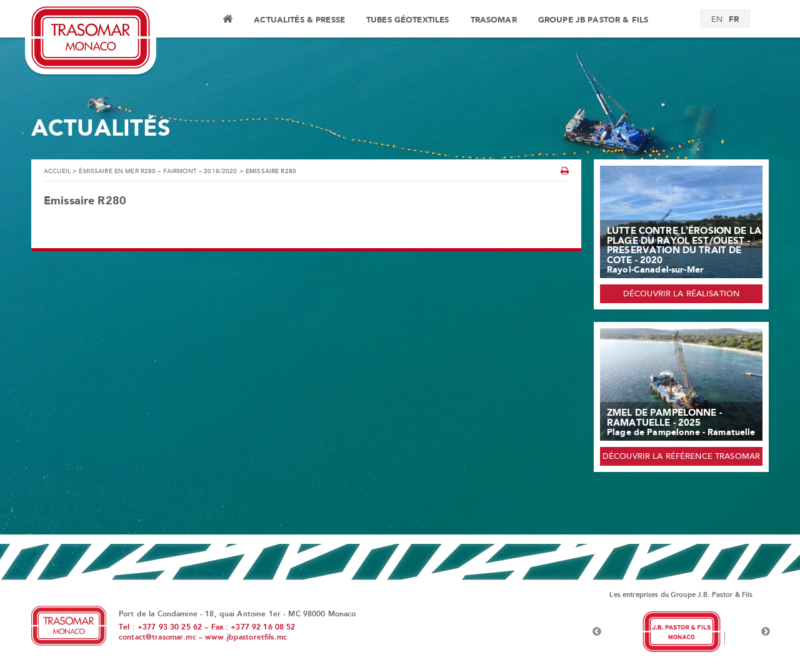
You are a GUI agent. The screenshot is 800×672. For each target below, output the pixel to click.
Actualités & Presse (299, 20)
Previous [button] (597, 632)
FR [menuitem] (734, 19)
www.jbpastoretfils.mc (246, 638)
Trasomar (494, 20)
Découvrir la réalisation (681, 294)
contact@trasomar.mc (157, 638)
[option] (681, 632)
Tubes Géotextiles (407, 20)
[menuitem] (717, 20)
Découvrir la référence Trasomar (681, 457)
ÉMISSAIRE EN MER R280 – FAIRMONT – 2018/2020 (158, 172)
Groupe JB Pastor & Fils (593, 20)
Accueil (227, 21)
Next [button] (766, 632)
